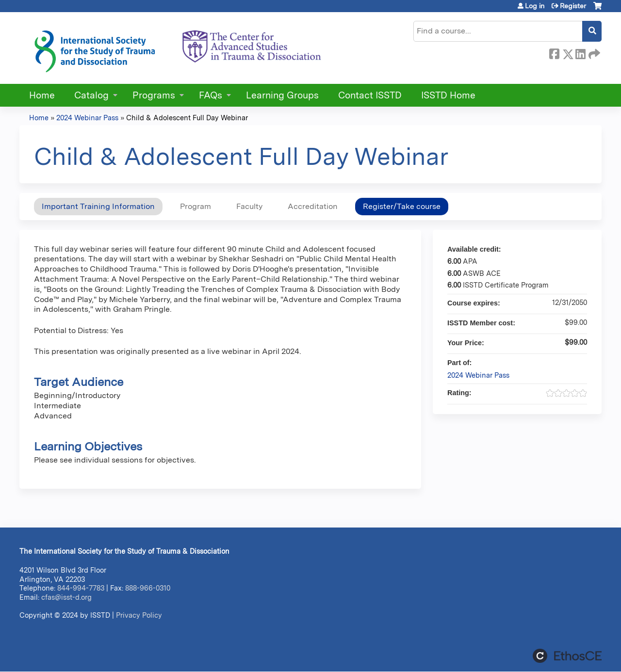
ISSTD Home (448, 95)
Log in (535, 6)
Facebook (554, 52)
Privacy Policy (139, 615)
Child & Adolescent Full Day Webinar (187, 118)
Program (196, 206)
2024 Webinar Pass (87, 118)
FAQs (211, 95)
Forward (593, 52)
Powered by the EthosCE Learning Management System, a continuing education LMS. (567, 656)
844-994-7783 (81, 588)
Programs (154, 95)
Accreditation (313, 206)
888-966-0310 (148, 588)
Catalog (91, 95)
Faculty (249, 206)
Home (42, 95)
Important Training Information (98, 206)
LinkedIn (580, 52)
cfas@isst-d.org (66, 597)
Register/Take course (402, 206)
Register (573, 6)
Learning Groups (282, 95)
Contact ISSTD (370, 95)
